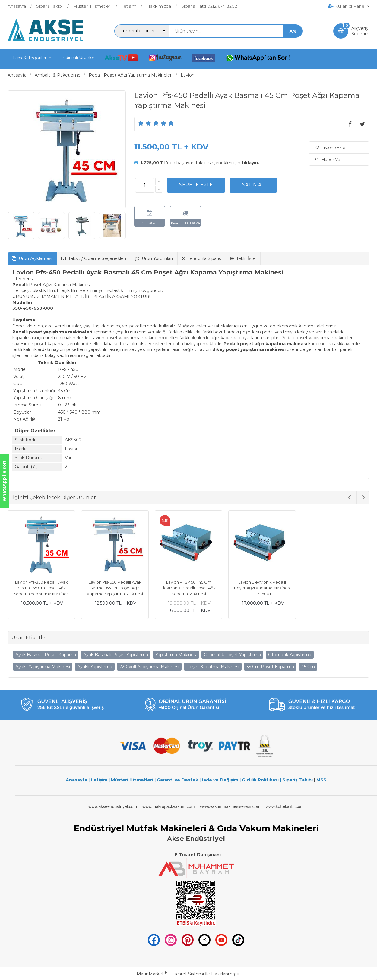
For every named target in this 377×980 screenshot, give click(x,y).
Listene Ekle (330, 147)
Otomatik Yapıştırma (290, 655)
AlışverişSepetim (360, 31)
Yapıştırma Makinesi (176, 655)
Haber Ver (328, 159)
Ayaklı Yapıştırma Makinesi (43, 667)
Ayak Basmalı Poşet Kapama (46, 655)
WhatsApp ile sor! (4, 481)
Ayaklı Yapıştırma (95, 667)
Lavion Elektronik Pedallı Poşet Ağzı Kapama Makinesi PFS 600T (262, 588)
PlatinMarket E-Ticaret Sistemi (170, 974)
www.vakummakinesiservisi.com (230, 806)
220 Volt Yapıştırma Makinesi (149, 667)
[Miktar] (145, 185)
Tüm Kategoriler (29, 58)
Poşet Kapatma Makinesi (213, 667)
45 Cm (308, 667)
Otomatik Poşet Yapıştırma (232, 655)
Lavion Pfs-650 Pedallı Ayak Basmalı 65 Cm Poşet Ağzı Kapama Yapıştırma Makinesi (115, 588)
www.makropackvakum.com (169, 806)
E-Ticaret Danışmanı (198, 855)
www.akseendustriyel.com (113, 806)
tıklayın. (250, 163)
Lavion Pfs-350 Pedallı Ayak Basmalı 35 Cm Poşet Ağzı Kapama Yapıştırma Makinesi (41, 588)
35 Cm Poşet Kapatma (270, 667)
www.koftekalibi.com (285, 806)
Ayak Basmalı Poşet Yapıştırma (116, 655)
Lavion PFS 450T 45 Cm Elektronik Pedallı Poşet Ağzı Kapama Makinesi (189, 588)
